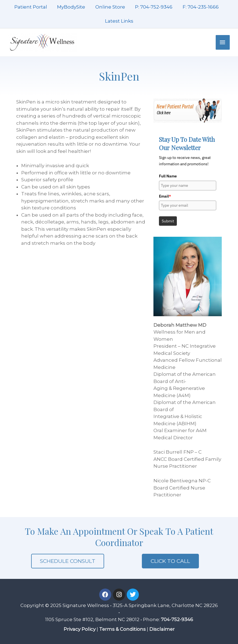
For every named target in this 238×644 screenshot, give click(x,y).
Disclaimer (162, 629)
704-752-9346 (177, 619)
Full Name (168, 176)
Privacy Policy (79, 629)
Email (165, 196)
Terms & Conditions (122, 629)
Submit (168, 221)
